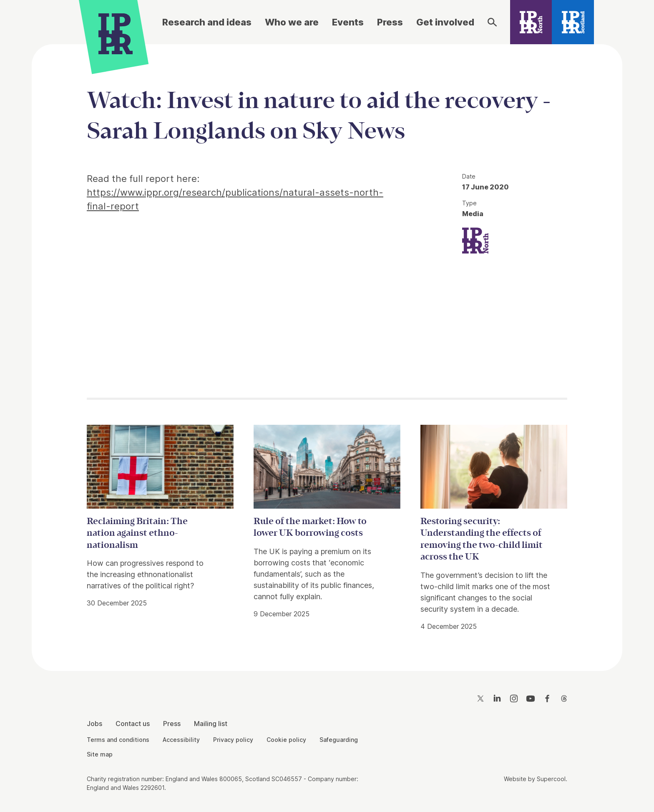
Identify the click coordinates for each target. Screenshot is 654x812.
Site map (100, 754)
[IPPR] (116, 32)
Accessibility (181, 740)
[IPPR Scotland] (573, 22)
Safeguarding (339, 740)
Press (390, 22)
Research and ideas (207, 22)
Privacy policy (233, 740)
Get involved (445, 22)
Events (348, 22)
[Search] (492, 22)
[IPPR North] (531, 22)
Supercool (551, 779)
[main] (327, 351)
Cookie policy (286, 740)
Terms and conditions (118, 740)
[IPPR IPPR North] (475, 240)
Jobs (94, 724)
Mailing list (211, 724)
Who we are (292, 22)
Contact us (133, 724)
